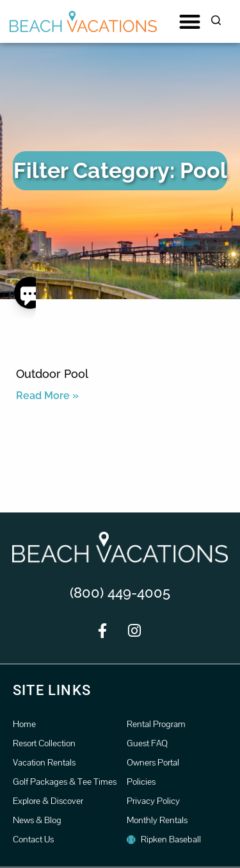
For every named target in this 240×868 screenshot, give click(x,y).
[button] (190, 21)
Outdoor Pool (52, 374)
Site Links (52, 690)
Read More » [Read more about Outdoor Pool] (47, 396)
